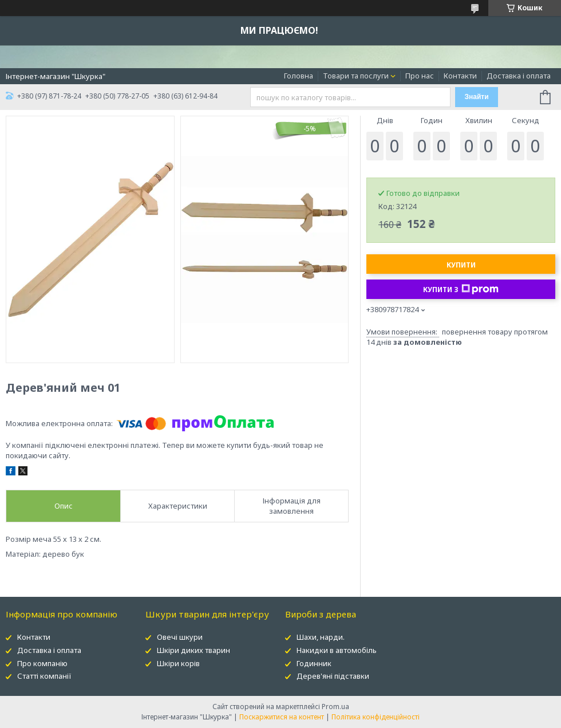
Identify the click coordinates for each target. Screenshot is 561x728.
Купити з (461, 289)
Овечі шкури (180, 637)
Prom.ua (335, 707)
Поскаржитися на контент (282, 717)
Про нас (420, 76)
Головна (299, 76)
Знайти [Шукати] (476, 97)
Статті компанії (44, 676)
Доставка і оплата (519, 76)
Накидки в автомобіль (337, 650)
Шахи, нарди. (321, 637)
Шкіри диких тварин (193, 650)
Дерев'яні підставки (333, 676)
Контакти (460, 76)
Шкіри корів (178, 663)
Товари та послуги (356, 76)
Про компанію (42, 663)
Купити (461, 265)
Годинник (314, 663)
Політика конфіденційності (376, 717)
